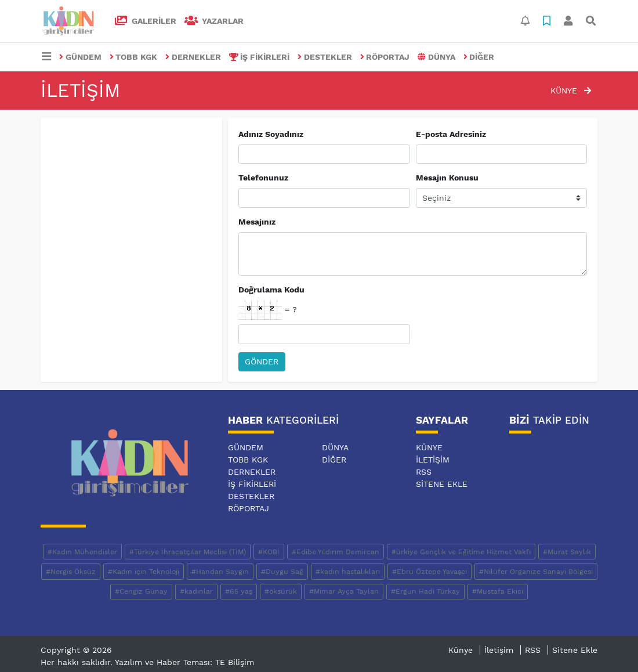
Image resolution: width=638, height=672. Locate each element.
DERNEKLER (193, 57)
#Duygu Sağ (282, 572)
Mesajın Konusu (447, 178)
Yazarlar (214, 21)
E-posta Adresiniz (451, 134)
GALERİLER (146, 21)
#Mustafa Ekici (498, 591)
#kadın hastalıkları (348, 572)
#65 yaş (239, 591)
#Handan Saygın (220, 572)
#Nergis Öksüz (71, 572)
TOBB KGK (134, 57)
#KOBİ (269, 552)
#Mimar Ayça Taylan (344, 591)
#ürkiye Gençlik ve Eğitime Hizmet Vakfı (461, 552)
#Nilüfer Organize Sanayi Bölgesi (536, 572)
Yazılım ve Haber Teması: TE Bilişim (184, 662)
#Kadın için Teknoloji (144, 572)
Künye (571, 91)
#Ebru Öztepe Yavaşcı (429, 572)
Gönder (262, 362)
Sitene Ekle (442, 484)
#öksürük (281, 591)
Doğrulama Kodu (271, 290)
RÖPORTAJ (385, 57)
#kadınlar (196, 591)
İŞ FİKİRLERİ (260, 57)
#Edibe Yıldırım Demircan (336, 552)
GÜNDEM (80, 57)
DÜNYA (436, 57)
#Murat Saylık (567, 552)
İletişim (433, 460)
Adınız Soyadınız (271, 134)
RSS (424, 472)
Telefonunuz (263, 178)
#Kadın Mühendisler (82, 552)
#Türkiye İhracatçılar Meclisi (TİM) (188, 552)
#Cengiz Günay (141, 591)
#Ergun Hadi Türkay (425, 591)
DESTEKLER (325, 57)
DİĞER (479, 57)
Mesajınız (257, 222)
